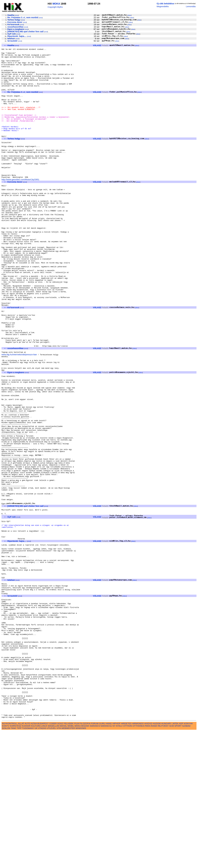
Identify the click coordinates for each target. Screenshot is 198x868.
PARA (147, 863)
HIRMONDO (138, 860)
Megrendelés (163, 6)
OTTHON (128, 863)
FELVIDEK (69, 860)
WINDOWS (81, 865)
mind (17, 15)
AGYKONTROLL (10, 860)
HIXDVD (148, 860)
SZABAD (186, 863)
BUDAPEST (43, 860)
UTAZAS (42, 865)
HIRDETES (126, 860)
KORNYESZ (16, 863)
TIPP (19, 865)
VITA (59, 865)
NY (114, 863)
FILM (77, 860)
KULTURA (36, 863)
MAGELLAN (54, 863)
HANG (109, 860)
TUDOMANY (28, 865)
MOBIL (71, 863)
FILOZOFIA (85, 860)
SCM (172, 863)
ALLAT (21, 860)
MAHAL (63, 863)
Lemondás (191, 6)
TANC (14, 865)
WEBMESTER (68, 865)
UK (36, 865)
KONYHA (188, 860)
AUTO (28, 860)
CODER (53, 860)
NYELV (119, 863)
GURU (102, 860)
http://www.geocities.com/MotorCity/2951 (20, 207)
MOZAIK (85, 863)
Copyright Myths (55, 7)
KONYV (6, 863)
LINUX (44, 863)
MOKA (56, 4)
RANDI (154, 863)
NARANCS (95, 863)
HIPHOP (116, 860)
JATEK (175, 860)
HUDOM (157, 860)
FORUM (95, 860)
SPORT (178, 863)
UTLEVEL (51, 865)
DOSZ (60, 860)
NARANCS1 (106, 863)
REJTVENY (163, 863)
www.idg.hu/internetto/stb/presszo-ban (19, 417)
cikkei (129, 15)
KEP (181, 860)
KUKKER (26, 863)
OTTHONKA (138, 863)
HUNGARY (166, 860)
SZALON (6, 865)
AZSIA (34, 860)
